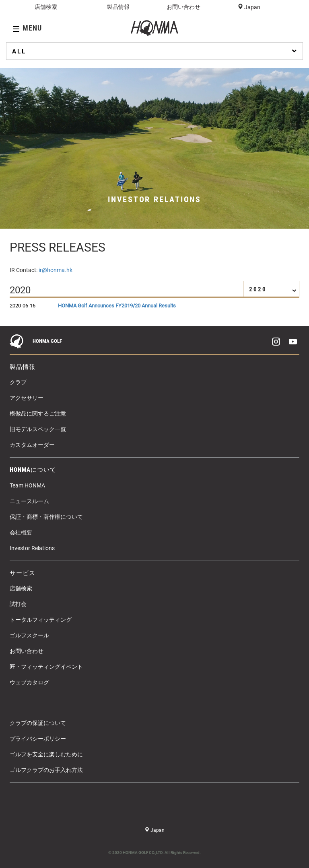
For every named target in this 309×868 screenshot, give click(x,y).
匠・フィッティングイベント (46, 667)
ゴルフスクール (29, 635)
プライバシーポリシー (38, 739)
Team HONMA (27, 485)
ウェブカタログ (29, 682)
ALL (155, 51)
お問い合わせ (183, 7)
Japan (252, 7)
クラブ (18, 382)
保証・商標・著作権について (46, 517)
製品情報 (118, 7)
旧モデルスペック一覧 (38, 429)
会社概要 (21, 532)
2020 (273, 289)
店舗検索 (46, 7)
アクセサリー (27, 398)
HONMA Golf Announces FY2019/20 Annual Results (117, 306)
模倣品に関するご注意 (38, 414)
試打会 (18, 604)
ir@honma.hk (56, 270)
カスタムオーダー (32, 445)
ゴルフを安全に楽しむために (46, 754)
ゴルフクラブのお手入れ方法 (46, 770)
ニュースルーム (29, 501)
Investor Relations (32, 548)
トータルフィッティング (41, 620)
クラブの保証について (38, 723)
